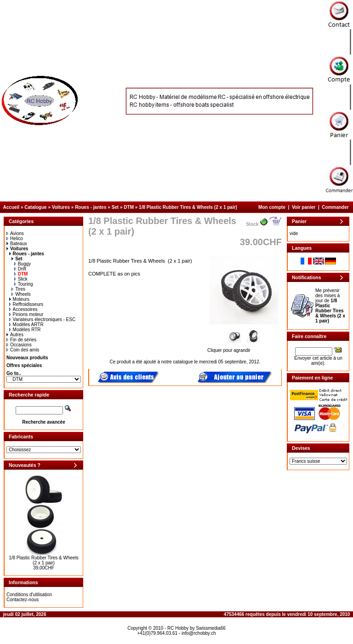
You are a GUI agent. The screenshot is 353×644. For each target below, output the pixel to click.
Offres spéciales (24, 365)
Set (115, 207)
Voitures (61, 207)
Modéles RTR (25, 330)
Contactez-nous (23, 600)
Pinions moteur (26, 314)
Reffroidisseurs (26, 304)
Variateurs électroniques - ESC (43, 319)
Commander (335, 207)
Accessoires (23, 309)
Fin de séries (21, 340)
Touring (24, 284)
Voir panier (304, 207)
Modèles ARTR (26, 325)
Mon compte (272, 207)
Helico (15, 239)
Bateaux (17, 244)
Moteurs (19, 299)
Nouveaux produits (27, 358)
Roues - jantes (91, 207)
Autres (15, 335)
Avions (15, 233)
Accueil (11, 207)
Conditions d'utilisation (29, 595)
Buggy (23, 264)
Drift (20, 269)
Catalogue (35, 207)
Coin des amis (23, 350)
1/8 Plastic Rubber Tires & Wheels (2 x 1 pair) (188, 207)
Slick (21, 279)
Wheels (21, 294)
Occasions (19, 345)
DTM (129, 207)
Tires (18, 289)
